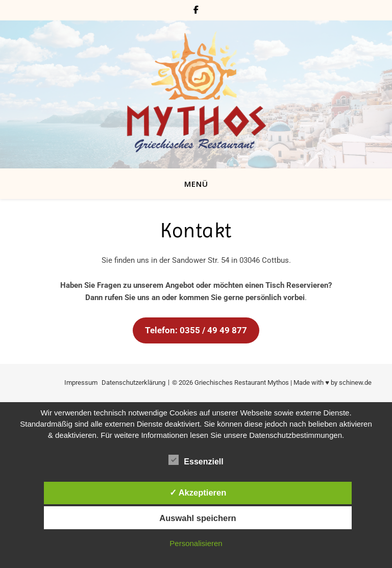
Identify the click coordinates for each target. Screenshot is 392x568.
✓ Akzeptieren (198, 492)
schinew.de (355, 382)
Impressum (81, 382)
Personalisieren (196, 543)
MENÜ (196, 184)
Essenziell (196, 460)
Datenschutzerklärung (133, 382)
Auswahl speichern (198, 518)
